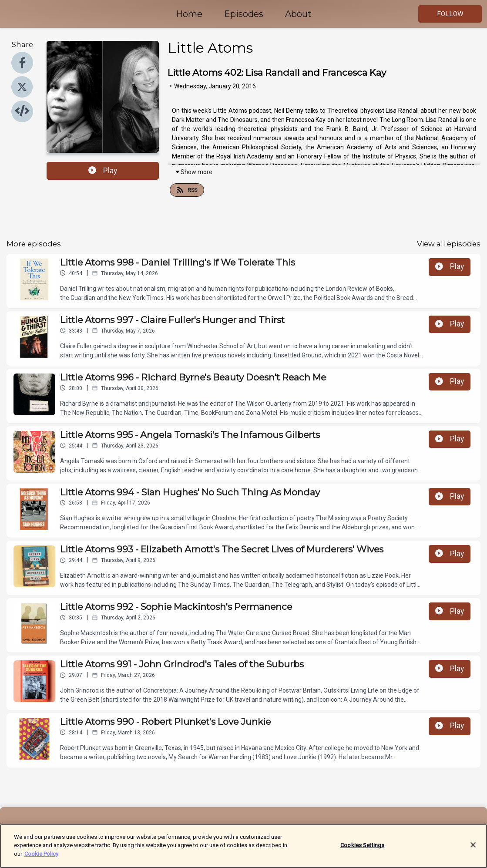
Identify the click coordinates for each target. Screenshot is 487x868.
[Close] (473, 850)
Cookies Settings (362, 850)
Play (103, 171)
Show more (193, 172)
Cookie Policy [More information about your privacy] (41, 859)
